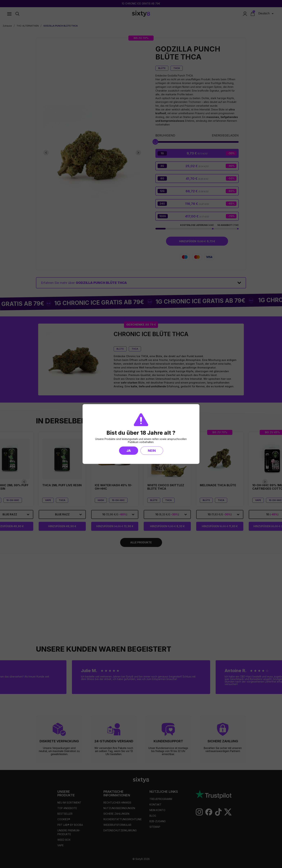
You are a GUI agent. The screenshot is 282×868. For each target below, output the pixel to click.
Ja (129, 451)
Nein (152, 451)
